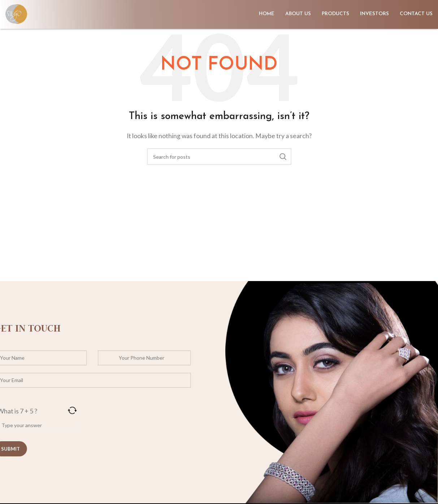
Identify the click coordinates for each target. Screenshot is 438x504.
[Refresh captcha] (49, 410)
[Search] (219, 157)
